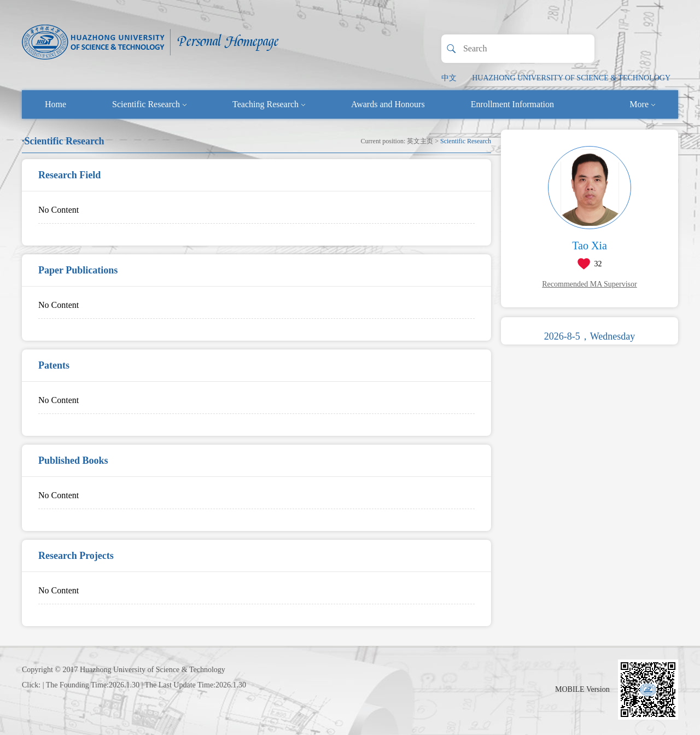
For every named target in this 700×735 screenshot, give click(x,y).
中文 (449, 78)
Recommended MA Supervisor (589, 284)
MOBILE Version (582, 689)
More (642, 104)
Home (56, 104)
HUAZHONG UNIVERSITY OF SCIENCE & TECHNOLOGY (571, 78)
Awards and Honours (388, 104)
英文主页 (420, 141)
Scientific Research (149, 104)
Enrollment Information (512, 104)
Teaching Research (269, 104)
